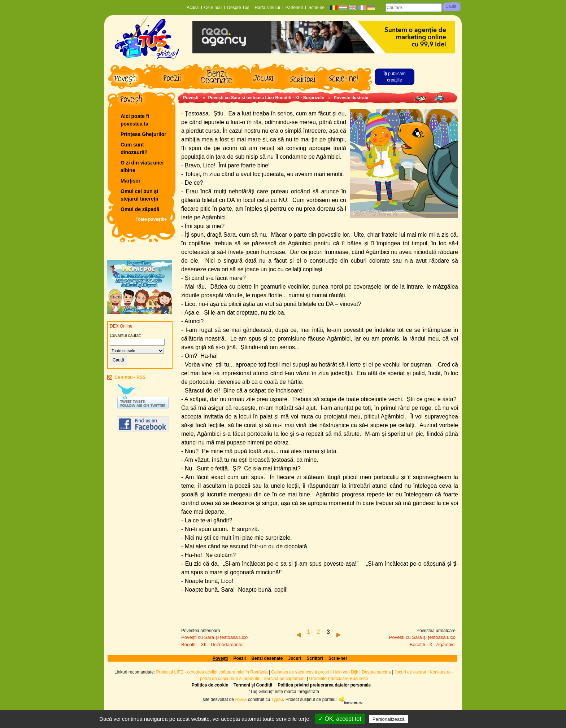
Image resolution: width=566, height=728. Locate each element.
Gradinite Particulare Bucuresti (338, 679)
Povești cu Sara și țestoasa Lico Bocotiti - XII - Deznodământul (214, 641)
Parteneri (294, 8)
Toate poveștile (151, 219)
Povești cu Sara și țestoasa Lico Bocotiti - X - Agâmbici (422, 641)
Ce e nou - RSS (130, 377)
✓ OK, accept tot (340, 719)
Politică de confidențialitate (442, 719)
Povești (191, 98)
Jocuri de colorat (411, 672)
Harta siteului (267, 8)
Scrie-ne (316, 8)
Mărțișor (130, 181)
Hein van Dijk (346, 672)
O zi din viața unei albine (142, 166)
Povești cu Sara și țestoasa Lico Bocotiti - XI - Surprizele (266, 98)
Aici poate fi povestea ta (135, 120)
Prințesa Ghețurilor (143, 134)
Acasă (193, 8)
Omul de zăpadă (140, 209)
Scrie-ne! (338, 658)
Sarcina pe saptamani (284, 679)
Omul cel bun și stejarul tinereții (139, 195)
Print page (439, 98)
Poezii (240, 658)
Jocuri (295, 658)
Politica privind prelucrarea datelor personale (324, 685)
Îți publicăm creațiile (395, 77)
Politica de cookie (210, 685)
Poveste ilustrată (351, 98)
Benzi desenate (267, 658)
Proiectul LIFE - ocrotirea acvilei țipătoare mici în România (212, 672)
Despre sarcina (376, 672)
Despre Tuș (238, 8)
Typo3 (277, 700)
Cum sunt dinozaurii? (134, 148)
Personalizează (389, 719)
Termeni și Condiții (253, 685)
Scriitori (315, 658)
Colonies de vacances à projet (300, 672)
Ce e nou (213, 8)
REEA (241, 700)
